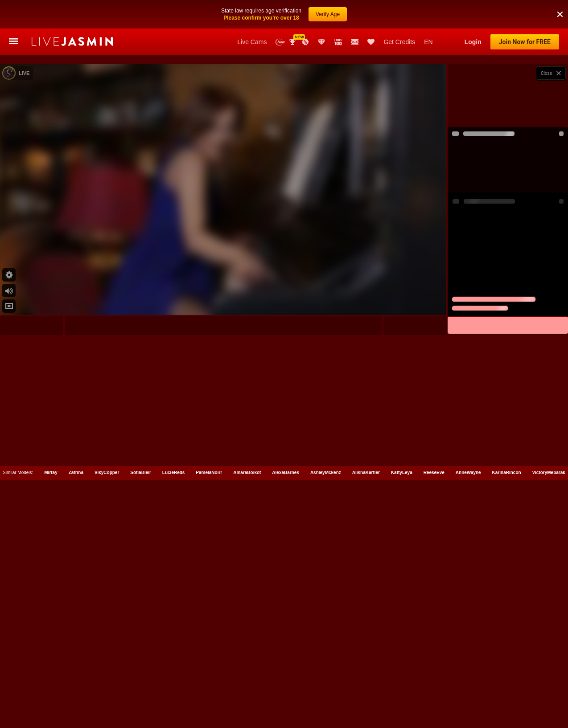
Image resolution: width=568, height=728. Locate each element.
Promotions (305, 42)
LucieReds (174, 688)
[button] (560, 4)
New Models (280, 42)
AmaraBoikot (247, 688)
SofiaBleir (141, 688)
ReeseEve (434, 688)
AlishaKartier (366, 688)
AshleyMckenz (326, 688)
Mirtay (51, 688)
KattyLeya (402, 688)
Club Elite (321, 42)
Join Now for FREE (525, 42)
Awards (293, 42)
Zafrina (76, 688)
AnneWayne (468, 688)
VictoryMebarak (549, 688)
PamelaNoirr (209, 688)
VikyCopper (107, 688)
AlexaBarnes (286, 688)
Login (473, 42)
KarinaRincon (507, 688)
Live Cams (252, 42)
